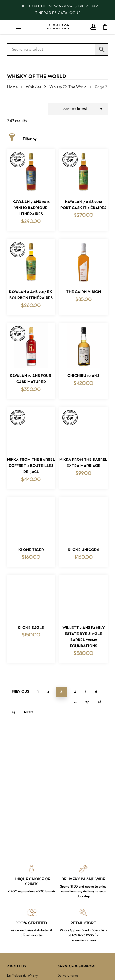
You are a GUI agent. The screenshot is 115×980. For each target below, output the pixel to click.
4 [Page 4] (75, 692)
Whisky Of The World (68, 87)
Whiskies (34, 87)
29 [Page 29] (13, 712)
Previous (20, 692)
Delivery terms (68, 976)
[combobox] (78, 109)
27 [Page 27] (87, 702)
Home (12, 87)
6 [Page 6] (96, 692)
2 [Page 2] (48, 692)
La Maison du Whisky (22, 976)
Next (29, 712)
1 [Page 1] (38, 692)
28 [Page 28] (99, 702)
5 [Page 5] (86, 692)
